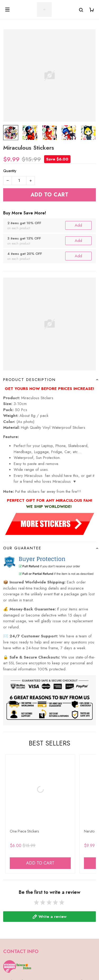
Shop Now (12, 946)
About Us (11, 910)
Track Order (14, 955)
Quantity (10, 171)
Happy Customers (18, 964)
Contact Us (12, 919)
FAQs (8, 902)
